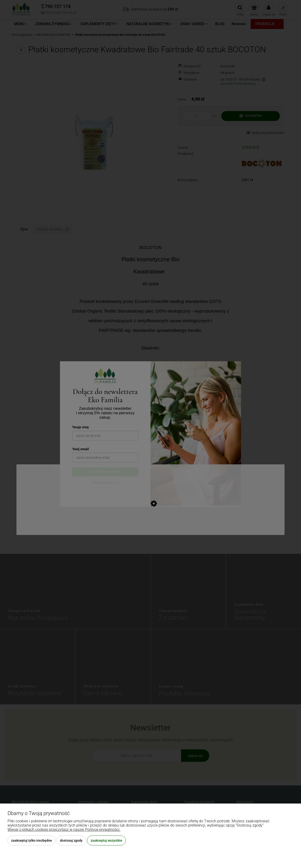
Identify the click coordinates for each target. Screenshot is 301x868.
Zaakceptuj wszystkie (106, 840)
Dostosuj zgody (71, 840)
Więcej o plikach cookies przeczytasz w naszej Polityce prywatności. (64, 830)
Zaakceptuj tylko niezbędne (32, 840)
